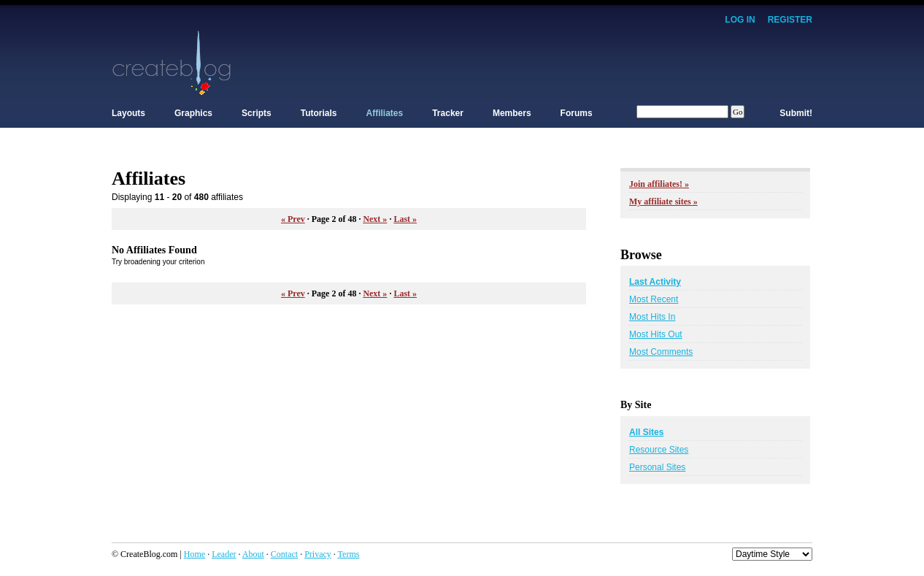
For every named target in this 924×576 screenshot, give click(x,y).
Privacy (318, 554)
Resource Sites (659, 450)
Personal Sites (657, 467)
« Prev (293, 219)
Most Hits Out (656, 334)
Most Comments (661, 352)
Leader (224, 554)
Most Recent (654, 299)
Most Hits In (652, 317)
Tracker (448, 113)
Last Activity (655, 282)
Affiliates (385, 113)
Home (195, 554)
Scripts (257, 113)
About (253, 554)
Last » (405, 219)
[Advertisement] (547, 62)
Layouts (128, 113)
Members (512, 113)
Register (790, 20)
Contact (284, 554)
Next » (375, 219)
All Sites (646, 432)
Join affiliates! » (659, 184)
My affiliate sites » (663, 201)
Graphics (193, 113)
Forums (577, 113)
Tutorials (319, 113)
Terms (349, 554)
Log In (740, 20)
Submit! (796, 113)
